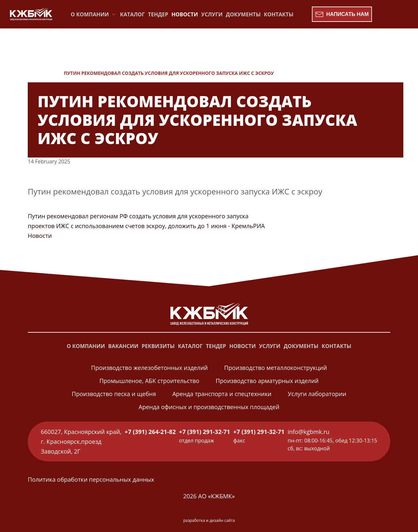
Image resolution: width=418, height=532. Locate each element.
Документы (243, 14)
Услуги (212, 14)
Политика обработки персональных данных (91, 479)
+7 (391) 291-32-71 (205, 432)
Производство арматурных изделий (267, 381)
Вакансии (123, 346)
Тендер (158, 14)
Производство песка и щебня (114, 394)
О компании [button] (94, 14)
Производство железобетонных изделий (149, 368)
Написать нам (342, 14)
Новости (185, 14)
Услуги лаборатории (317, 394)
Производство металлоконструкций (275, 368)
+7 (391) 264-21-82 (150, 432)
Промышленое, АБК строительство (149, 381)
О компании (86, 346)
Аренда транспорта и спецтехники (222, 394)
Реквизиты (158, 346)
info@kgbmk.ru (309, 432)
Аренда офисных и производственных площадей (209, 407)
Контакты (279, 14)
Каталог (133, 14)
